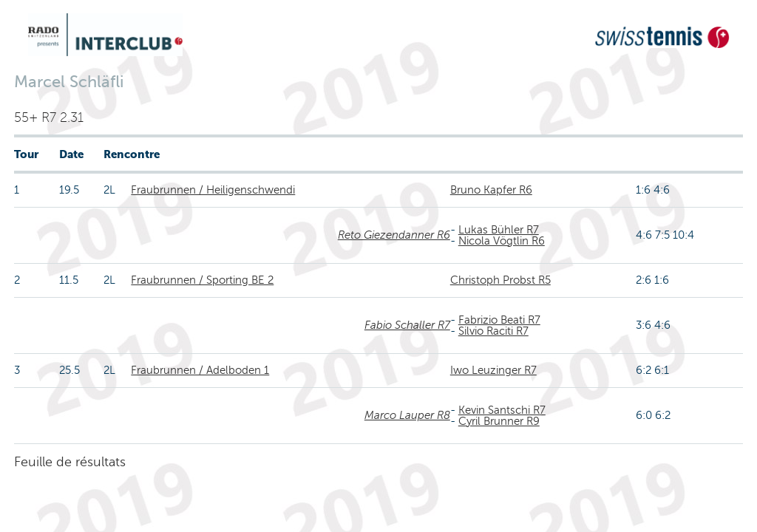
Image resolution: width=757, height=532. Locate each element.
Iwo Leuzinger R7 (493, 370)
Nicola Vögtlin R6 (502, 241)
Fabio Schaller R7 (407, 325)
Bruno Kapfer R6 (491, 190)
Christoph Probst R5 (500, 280)
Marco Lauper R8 (407, 415)
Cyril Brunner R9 (499, 421)
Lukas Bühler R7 (499, 230)
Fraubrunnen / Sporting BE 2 (202, 280)
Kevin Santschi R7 (502, 410)
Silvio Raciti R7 (493, 331)
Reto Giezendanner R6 (394, 235)
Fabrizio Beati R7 (499, 320)
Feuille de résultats (70, 462)
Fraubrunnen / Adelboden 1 (200, 370)
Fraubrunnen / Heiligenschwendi (213, 190)
